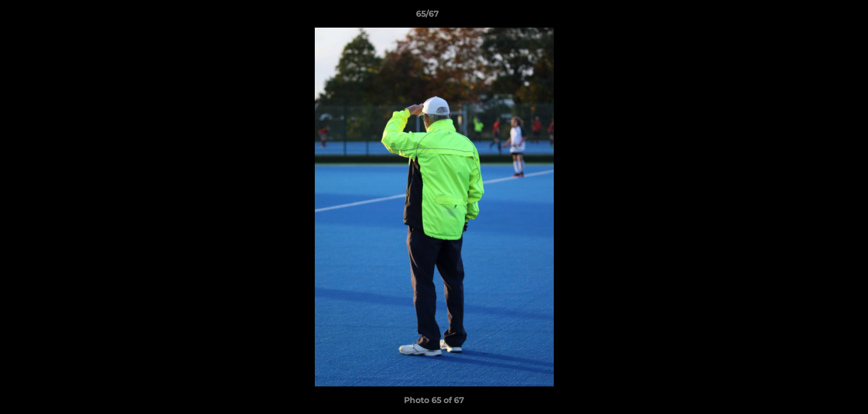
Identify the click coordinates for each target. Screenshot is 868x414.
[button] (820, 17)
